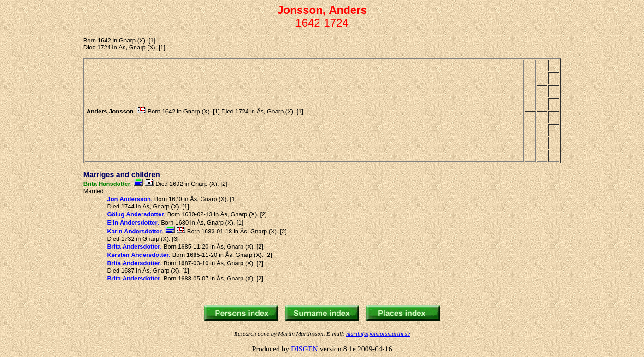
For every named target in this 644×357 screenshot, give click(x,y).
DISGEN (304, 349)
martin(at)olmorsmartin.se (378, 334)
